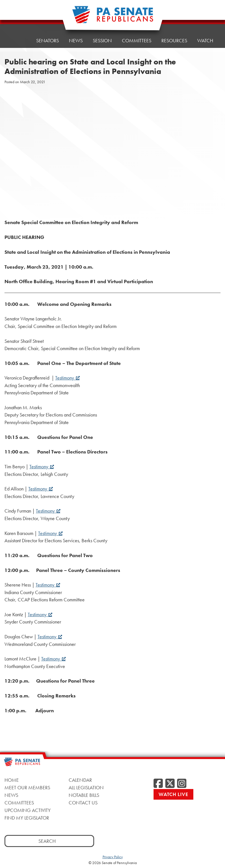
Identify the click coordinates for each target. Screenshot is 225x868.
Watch (205, 40)
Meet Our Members (27, 787)
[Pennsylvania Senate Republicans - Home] (113, 18)
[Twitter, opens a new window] (170, 784)
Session (102, 40)
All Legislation (86, 787)
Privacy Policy (113, 857)
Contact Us (83, 803)
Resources (174, 40)
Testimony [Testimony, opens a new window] (67, 378)
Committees (137, 40)
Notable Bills (84, 795)
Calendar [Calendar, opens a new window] (80, 780)
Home (19, 40)
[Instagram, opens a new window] (182, 784)
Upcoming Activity (28, 810)
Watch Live (173, 794)
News (76, 40)
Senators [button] (47, 40)
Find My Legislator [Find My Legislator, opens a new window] (27, 818)
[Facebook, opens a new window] (158, 784)
